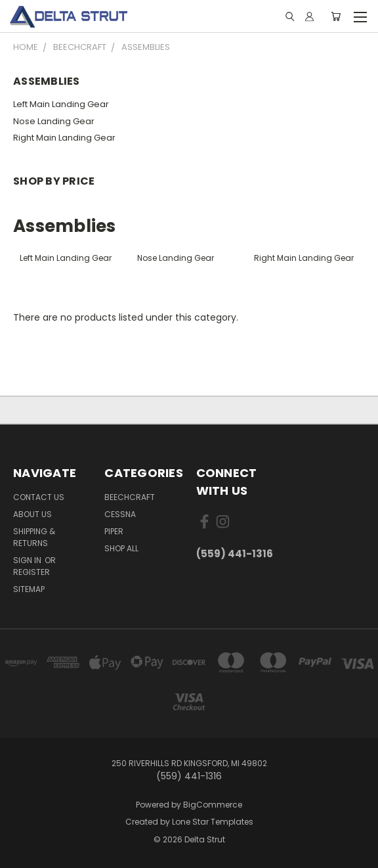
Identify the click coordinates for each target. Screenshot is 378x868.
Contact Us (39, 497)
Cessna (120, 514)
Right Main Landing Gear (64, 138)
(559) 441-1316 (235, 554)
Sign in (28, 560)
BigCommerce (213, 805)
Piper (114, 531)
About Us (32, 514)
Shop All (121, 548)
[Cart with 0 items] (336, 16)
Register (31, 572)
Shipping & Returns (34, 537)
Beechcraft (130, 497)
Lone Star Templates (213, 822)
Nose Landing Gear (54, 121)
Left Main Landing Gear (61, 104)
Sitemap (29, 589)
